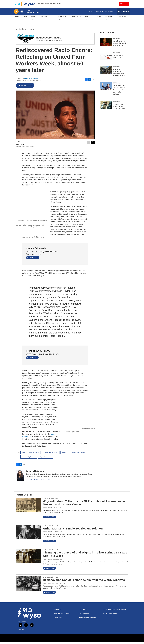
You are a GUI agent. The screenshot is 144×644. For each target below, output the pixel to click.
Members (109, 19)
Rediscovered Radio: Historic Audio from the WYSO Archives (84, 582)
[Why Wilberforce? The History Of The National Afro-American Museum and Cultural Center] (28, 507)
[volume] (22, 14)
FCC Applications (84, 616)
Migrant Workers (45, 459)
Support (98, 19)
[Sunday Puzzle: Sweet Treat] (106, 58)
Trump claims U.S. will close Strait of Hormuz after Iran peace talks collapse (119, 92)
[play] (16, 14)
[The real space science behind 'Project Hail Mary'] (106, 107)
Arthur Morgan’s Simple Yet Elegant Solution (73, 531)
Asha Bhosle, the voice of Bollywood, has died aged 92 (120, 45)
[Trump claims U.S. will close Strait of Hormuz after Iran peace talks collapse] (106, 89)
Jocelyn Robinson (31, 80)
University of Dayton (78, 455)
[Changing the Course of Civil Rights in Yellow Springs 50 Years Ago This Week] (28, 558)
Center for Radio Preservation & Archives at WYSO (55, 478)
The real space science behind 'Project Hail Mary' (119, 109)
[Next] (93, 144)
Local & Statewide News (25, 31)
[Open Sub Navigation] (15, 22)
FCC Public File (83, 611)
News (25, 19)
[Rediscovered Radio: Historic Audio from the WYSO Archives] (28, 586)
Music (33, 19)
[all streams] (124, 14)
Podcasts (62, 19)
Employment (58, 611)
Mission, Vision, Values (110, 616)
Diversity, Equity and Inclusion (87, 620)
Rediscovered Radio (49, 40)
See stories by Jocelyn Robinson (39, 481)
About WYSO (122, 19)
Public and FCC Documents (62, 616)
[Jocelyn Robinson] (20, 478)
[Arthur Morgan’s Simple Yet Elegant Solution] (28, 534)
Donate (125, 5)
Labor (64, 455)
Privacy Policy (58, 620)
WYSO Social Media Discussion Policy (115, 611)
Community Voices (29, 459)
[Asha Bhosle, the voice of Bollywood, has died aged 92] (106, 44)
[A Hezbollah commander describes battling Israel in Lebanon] (106, 72)
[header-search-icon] (116, 5)
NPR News (117, 55)
